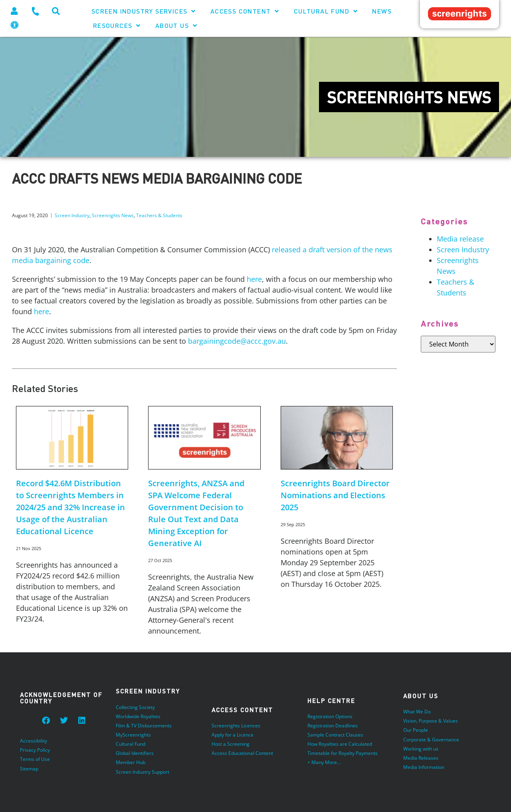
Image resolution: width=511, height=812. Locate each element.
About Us (176, 26)
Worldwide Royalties (138, 717)
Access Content (245, 11)
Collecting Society (135, 708)
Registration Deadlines (333, 726)
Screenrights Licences (236, 726)
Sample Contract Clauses (335, 735)
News (382, 11)
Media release (460, 239)
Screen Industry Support (143, 772)
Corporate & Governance (431, 740)
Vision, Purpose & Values (431, 721)
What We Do (417, 712)
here (254, 279)
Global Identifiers (135, 754)
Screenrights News (113, 215)
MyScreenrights (133, 735)
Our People (416, 730)
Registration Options (330, 717)
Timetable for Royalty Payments (343, 754)
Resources (117, 26)
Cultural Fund (326, 11)
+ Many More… (324, 763)
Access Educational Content (242, 754)
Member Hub (131, 763)
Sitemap (29, 769)
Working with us (421, 749)
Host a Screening (231, 744)
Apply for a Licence (233, 735)
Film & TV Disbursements (144, 726)
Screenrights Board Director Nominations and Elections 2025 (335, 495)
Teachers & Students (159, 215)
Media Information (424, 767)
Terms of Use (35, 760)
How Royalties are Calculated (340, 744)
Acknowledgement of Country (61, 698)
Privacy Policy (35, 750)
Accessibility (34, 741)
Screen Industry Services (144, 11)
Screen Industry (72, 215)
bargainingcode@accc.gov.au (237, 341)
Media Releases (421, 758)
